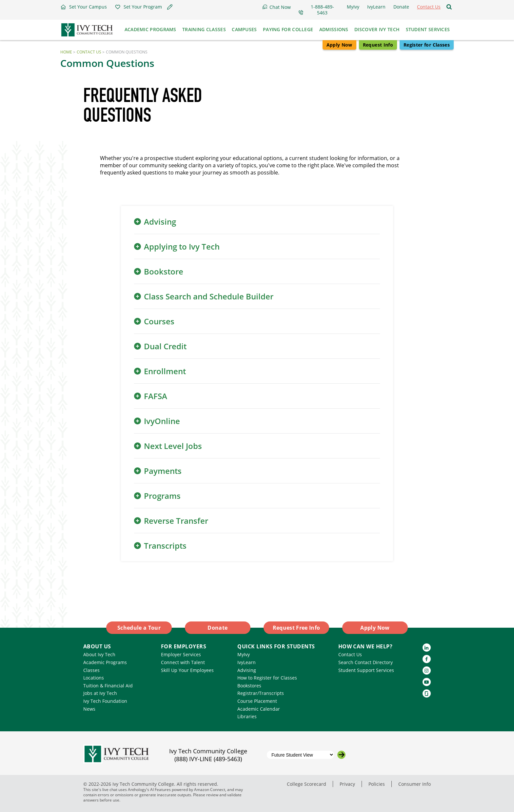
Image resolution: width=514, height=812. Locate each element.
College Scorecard (306, 784)
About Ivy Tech (99, 654)
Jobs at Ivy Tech (100, 693)
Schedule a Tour (139, 628)
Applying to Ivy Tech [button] (182, 246)
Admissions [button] (334, 29)
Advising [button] (160, 222)
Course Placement (257, 701)
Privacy (347, 784)
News (89, 709)
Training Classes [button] (204, 29)
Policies (377, 784)
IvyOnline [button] (162, 421)
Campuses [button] (244, 29)
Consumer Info (415, 784)
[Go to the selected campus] (341, 755)
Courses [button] (159, 321)
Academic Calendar (259, 709)
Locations (94, 678)
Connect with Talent (183, 662)
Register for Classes (427, 45)
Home (66, 52)
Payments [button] (163, 471)
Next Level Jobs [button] (173, 446)
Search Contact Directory (366, 662)
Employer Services (181, 654)
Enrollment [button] (165, 371)
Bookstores (249, 686)
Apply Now (339, 45)
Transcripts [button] (165, 546)
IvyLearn (247, 662)
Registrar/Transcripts (261, 693)
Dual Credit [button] (165, 346)
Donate (217, 628)
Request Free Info (297, 628)
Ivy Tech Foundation (105, 701)
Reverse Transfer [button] (176, 521)
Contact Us (89, 52)
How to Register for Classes (267, 678)
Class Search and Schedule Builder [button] (209, 296)
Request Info (378, 45)
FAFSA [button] (156, 396)
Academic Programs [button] (150, 29)
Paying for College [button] (288, 29)
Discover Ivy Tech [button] (377, 29)
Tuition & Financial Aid (108, 686)
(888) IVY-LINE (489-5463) (208, 759)
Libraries (247, 716)
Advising (247, 670)
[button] (84, 7)
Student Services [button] (428, 29)
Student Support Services (366, 670)
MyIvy (244, 654)
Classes (91, 670)
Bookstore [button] (164, 271)
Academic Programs (105, 662)
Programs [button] (162, 496)
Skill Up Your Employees (187, 670)
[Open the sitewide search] (449, 7)
